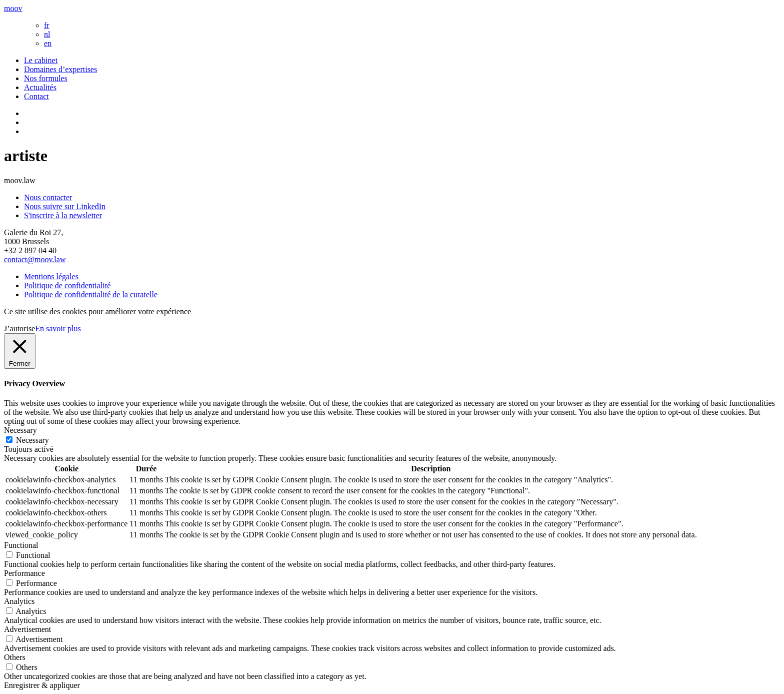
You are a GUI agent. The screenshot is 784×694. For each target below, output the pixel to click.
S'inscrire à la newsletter (63, 215)
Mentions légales (51, 276)
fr (47, 25)
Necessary (32, 440)
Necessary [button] (20, 430)
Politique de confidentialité (67, 285)
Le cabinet (41, 60)
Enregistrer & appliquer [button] (42, 685)
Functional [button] (21, 545)
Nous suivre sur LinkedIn (65, 206)
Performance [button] (24, 573)
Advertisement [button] (27, 629)
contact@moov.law (35, 259)
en (48, 43)
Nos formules (46, 78)
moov (13, 8)
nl (47, 34)
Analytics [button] (19, 601)
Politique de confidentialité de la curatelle (91, 294)
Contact (36, 96)
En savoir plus (58, 328)
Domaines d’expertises (60, 69)
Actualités (40, 87)
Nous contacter (48, 197)
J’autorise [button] (19, 328)
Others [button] (15, 657)
